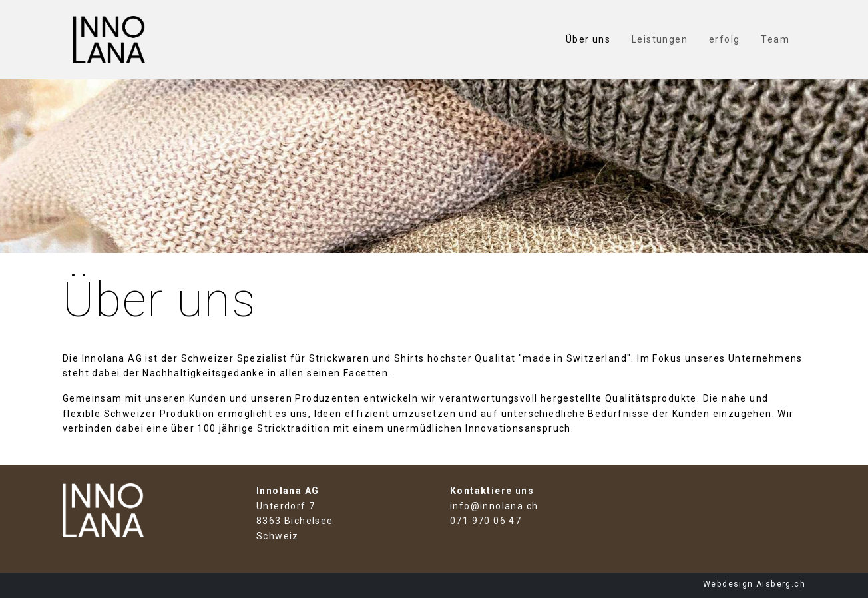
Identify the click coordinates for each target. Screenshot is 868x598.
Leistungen (660, 39)
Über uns (588, 39)
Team (775, 39)
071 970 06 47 (486, 521)
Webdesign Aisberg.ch (754, 584)
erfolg (724, 39)
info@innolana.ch (494, 506)
